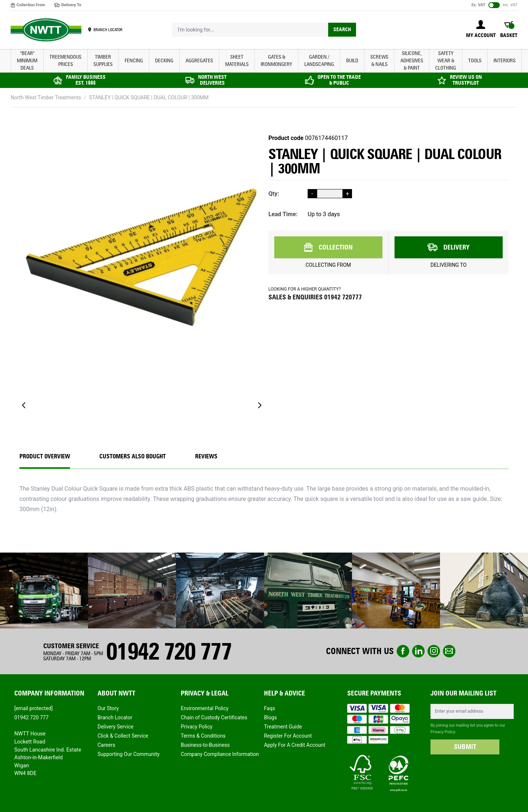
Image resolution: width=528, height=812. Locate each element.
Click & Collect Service (123, 736)
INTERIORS (505, 61)
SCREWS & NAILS (379, 61)
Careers (106, 745)
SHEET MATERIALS (237, 61)
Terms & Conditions (203, 736)
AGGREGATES (199, 61)
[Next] (260, 405)
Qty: (274, 194)
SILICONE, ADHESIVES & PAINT (412, 61)
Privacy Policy (197, 727)
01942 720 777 (169, 651)
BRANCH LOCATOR (108, 30)
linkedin (418, 651)
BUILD (352, 61)
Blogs (270, 717)
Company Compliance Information (220, 754)
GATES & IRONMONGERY (276, 61)
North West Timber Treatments (46, 97)
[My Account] (481, 30)
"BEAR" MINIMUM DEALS (27, 61)
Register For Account (288, 736)
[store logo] (46, 30)
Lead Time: (283, 214)
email (449, 651)
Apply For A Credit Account (295, 745)
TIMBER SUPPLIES (103, 61)
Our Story (108, 708)
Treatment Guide (283, 727)
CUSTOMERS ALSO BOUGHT (133, 456)
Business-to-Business (205, 745)
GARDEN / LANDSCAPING (319, 61)
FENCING (134, 61)
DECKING (164, 61)
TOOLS (475, 61)
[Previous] (24, 405)
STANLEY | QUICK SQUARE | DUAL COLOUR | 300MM (149, 97)
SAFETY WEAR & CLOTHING (446, 61)
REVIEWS (206, 456)
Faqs (269, 708)
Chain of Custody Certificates (214, 717)
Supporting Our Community (129, 754)
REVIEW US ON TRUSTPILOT (466, 80)
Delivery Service (115, 727)
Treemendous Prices (65, 61)
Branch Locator (115, 717)
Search (342, 29)
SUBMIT (465, 747)
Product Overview (45, 456)
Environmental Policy (205, 708)
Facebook (403, 651)
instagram (434, 651)
